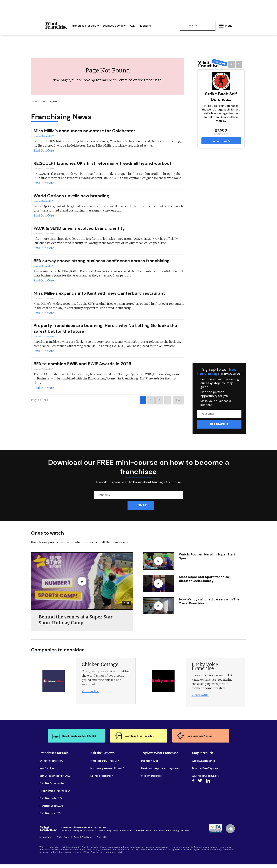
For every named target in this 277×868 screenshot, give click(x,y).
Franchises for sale (74, 25)
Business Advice (150, 764)
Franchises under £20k (51, 809)
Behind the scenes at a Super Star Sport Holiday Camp (76, 623)
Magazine (133, 25)
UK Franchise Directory (51, 764)
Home (34, 105)
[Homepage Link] (45, 28)
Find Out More (44, 154)
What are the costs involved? (105, 794)
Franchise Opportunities (52, 787)
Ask (121, 25)
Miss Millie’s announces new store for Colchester (84, 134)
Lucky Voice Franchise (205, 670)
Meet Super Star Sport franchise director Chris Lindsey (204, 582)
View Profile (90, 695)
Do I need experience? (102, 779)
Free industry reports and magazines (160, 772)
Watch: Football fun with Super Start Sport (207, 560)
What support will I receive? (105, 764)
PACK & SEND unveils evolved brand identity (79, 232)
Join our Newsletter (202, 787)
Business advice (103, 25)
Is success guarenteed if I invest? (107, 772)
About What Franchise (204, 764)
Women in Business (151, 794)
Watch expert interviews (154, 787)
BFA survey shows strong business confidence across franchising (102, 264)
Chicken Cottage (100, 668)
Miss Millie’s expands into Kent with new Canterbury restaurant (99, 297)
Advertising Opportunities (206, 779)
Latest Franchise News (153, 802)
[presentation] (236, 653)
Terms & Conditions (83, 841)
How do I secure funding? (103, 787)
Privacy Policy (46, 841)
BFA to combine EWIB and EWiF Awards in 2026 (82, 367)
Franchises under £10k (51, 802)
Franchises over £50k (51, 817)
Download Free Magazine (205, 772)
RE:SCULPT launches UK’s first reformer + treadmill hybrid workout (103, 167)
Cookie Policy (63, 841)
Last (179, 404)
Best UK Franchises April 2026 (55, 779)
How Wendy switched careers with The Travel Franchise (209, 605)
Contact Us (102, 841)
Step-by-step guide (152, 779)
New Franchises (48, 772)
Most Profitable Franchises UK (55, 794)
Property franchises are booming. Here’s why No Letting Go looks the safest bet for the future (105, 332)
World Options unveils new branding (71, 199)
